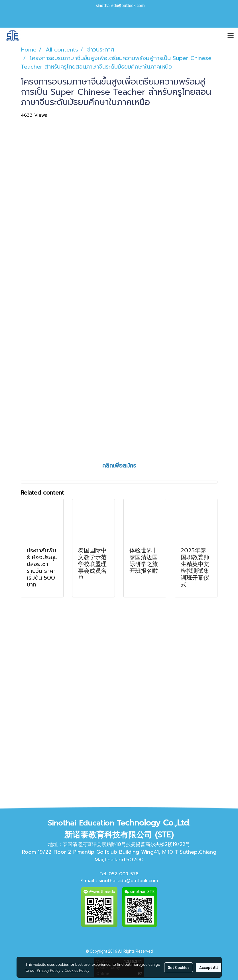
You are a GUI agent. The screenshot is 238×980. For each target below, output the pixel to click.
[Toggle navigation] (231, 36)
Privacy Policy (48, 970)
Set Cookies (179, 967)
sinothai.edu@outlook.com (128, 881)
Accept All (208, 967)
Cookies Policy (77, 970)
